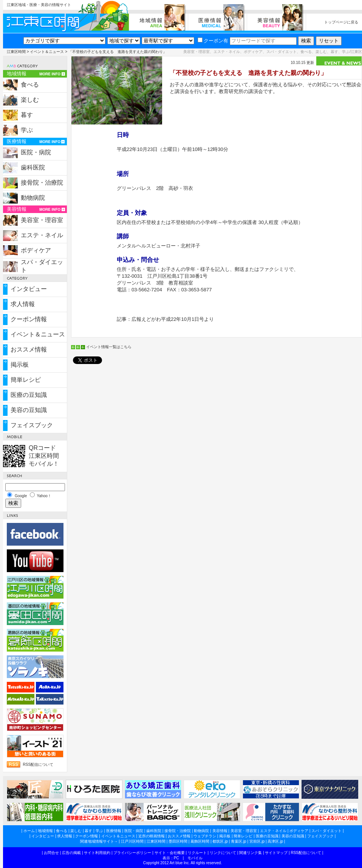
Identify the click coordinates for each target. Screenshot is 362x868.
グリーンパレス (134, 188)
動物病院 (33, 198)
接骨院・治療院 (42, 183)
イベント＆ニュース (47, 52)
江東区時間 (16, 52)
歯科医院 (33, 167)
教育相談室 (181, 283)
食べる (30, 85)
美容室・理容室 (42, 220)
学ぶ (27, 130)
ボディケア (36, 250)
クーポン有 (213, 41)
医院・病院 (36, 152)
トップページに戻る (341, 22)
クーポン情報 (29, 319)
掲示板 (20, 365)
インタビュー (29, 289)
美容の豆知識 (29, 410)
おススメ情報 (29, 349)
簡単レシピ (26, 380)
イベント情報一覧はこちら (109, 347)
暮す (27, 115)
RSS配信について (38, 765)
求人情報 (23, 304)
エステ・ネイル (42, 235)
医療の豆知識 (29, 395)
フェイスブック (32, 425)
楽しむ (30, 100)
